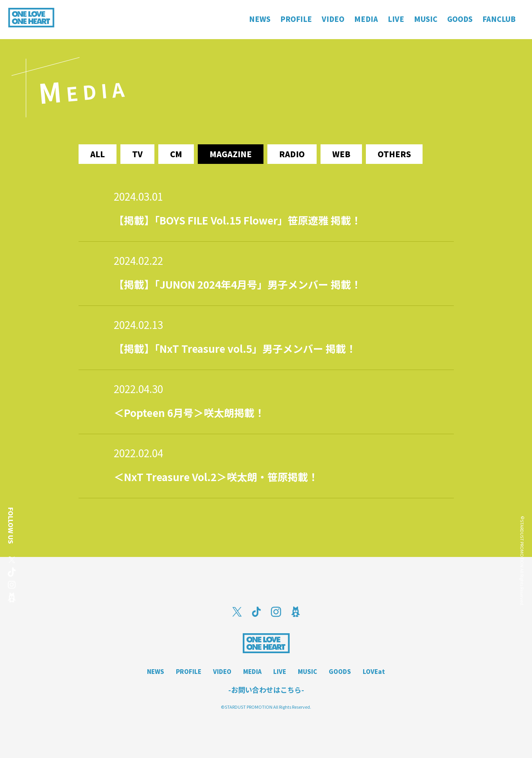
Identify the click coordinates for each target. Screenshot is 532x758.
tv (137, 154)
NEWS (156, 671)
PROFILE (189, 671)
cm (176, 154)
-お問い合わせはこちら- (266, 690)
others (394, 154)
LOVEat (374, 671)
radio (292, 154)
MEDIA (252, 671)
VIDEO (222, 671)
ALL (98, 154)
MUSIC (307, 671)
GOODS (340, 671)
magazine (231, 154)
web (341, 154)
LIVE (280, 671)
